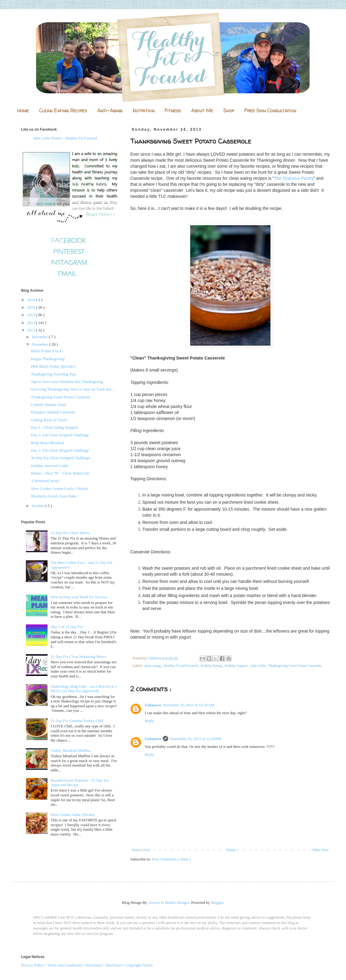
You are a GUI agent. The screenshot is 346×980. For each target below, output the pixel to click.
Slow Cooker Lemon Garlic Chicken (59, 488)
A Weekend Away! (45, 481)
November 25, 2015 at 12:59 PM (196, 739)
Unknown (153, 705)
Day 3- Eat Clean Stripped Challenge (60, 435)
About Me (202, 110)
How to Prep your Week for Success (79, 597)
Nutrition (144, 110)
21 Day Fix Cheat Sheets (70, 533)
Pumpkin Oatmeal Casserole (53, 412)
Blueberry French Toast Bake (54, 496)
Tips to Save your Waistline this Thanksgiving (67, 382)
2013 (31, 330)
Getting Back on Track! (49, 420)
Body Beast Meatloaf (47, 443)
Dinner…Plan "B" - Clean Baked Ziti (60, 473)
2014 (31, 323)
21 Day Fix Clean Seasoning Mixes (78, 656)
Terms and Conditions (65, 965)
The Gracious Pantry (294, 178)
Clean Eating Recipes (63, 110)
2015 (31, 315)
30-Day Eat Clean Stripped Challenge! (61, 458)
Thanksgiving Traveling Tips (53, 374)
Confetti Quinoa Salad (48, 404)
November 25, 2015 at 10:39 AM (188, 705)
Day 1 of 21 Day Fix (67, 627)
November (41, 344)
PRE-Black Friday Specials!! (53, 366)
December (40, 337)
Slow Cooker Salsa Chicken (73, 815)
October (39, 506)
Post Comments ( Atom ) (171, 859)
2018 (31, 300)
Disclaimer (94, 965)
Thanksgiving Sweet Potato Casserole (295, 666)
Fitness (173, 110)
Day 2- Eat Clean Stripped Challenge (60, 450)
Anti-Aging (110, 110)
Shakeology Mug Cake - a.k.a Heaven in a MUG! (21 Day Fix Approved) (84, 689)
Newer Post (141, 850)
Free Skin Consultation (270, 110)
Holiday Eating (212, 666)
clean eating (153, 666)
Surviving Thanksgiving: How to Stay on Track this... (73, 389)
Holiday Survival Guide (49, 466)
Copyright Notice (139, 965)
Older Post (320, 850)
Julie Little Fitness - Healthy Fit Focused (65, 138)
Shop (229, 110)
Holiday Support (237, 666)
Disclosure (114, 965)
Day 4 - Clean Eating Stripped (54, 427)
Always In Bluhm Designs (168, 902)
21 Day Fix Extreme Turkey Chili (77, 721)
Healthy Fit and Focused (181, 666)
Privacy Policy (32, 965)
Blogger (217, 902)
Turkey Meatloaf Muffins (70, 750)
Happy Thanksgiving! (48, 359)
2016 (31, 307)
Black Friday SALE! (47, 351)
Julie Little (259, 666)
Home (23, 110)
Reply (149, 721)
